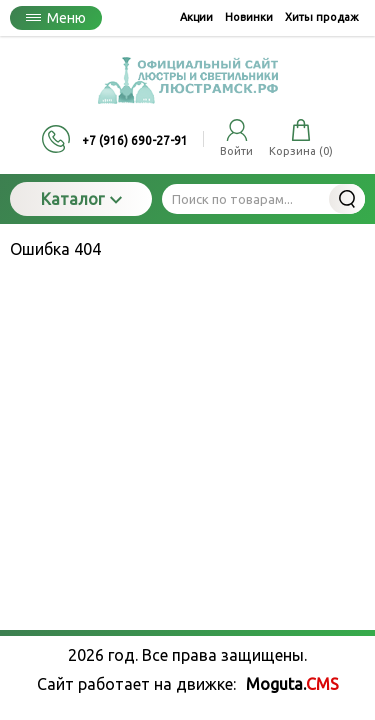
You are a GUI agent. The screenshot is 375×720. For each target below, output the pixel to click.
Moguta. (292, 684)
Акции (196, 17)
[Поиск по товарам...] (263, 199)
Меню (56, 18)
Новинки (249, 17)
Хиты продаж (322, 17)
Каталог (81, 199)
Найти (347, 199)
